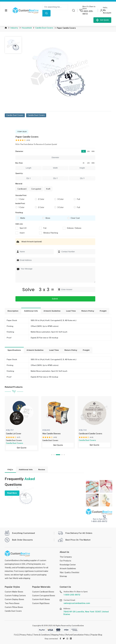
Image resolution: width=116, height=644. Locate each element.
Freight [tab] (103, 311)
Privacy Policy (26, 635)
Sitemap (63, 576)
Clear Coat (75, 218)
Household (27, 28)
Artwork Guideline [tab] (52, 311)
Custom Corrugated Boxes (44, 595)
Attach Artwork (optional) (29, 242)
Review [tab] (42, 470)
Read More (12, 493)
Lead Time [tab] (71, 311)
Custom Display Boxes (14, 599)
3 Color (61, 199)
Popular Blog (97, 635)
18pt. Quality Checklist (69, 572)
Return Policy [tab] (88, 311)
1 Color (22, 199)
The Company (66, 557)
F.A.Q (16, 635)
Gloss (48, 218)
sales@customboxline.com (77, 603)
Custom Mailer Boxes (14, 592)
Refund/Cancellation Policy (78, 635)
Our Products (65, 561)
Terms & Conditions (42, 635)
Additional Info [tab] (31, 311)
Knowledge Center (68, 565)
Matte (23, 218)
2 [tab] (54, 455)
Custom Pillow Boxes (14, 607)
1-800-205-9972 (72, 595)
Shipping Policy (58, 635)
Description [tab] (13, 311)
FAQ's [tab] (10, 470)
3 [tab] (58, 455)
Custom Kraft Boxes (41, 599)
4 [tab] (62, 455)
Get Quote (102, 20)
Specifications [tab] (14, 350)
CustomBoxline (78, 626)
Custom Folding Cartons (15, 595)
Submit (55, 299)
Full (78, 199)
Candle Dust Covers (44, 28)
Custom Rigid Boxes (41, 603)
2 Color (41, 199)
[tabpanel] (22, 424)
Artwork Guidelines (68, 568)
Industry (14, 28)
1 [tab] (52, 455)
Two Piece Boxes (12, 603)
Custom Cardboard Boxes (43, 592)
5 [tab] (64, 455)
